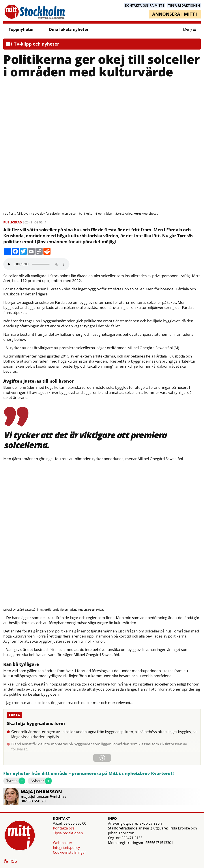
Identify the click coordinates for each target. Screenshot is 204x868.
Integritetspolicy (66, 848)
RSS (10, 861)
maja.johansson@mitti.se (44, 796)
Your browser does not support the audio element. (36, 264)
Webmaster (63, 843)
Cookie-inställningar (69, 852)
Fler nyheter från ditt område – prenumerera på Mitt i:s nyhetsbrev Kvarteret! (89, 773)
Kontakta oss (64, 828)
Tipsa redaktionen (68, 833)
